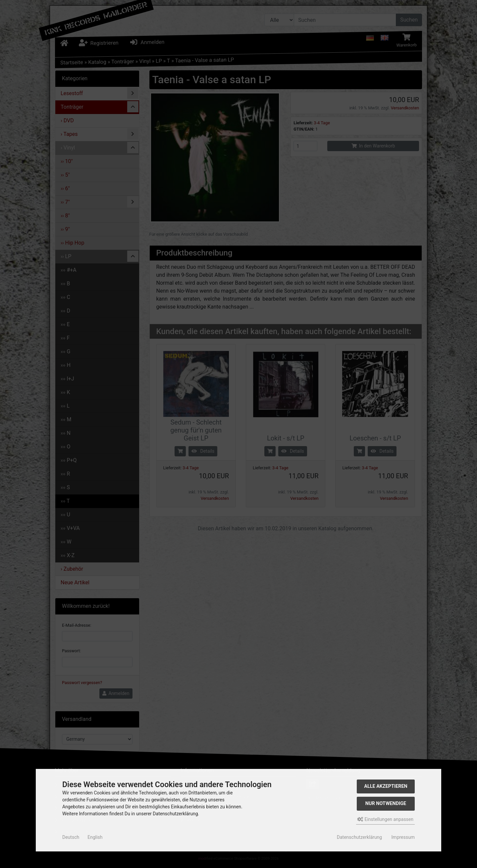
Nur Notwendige (386, 804)
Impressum (403, 837)
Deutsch (71, 837)
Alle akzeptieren (386, 786)
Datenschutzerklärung (359, 837)
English (95, 837)
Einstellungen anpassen (385, 819)
